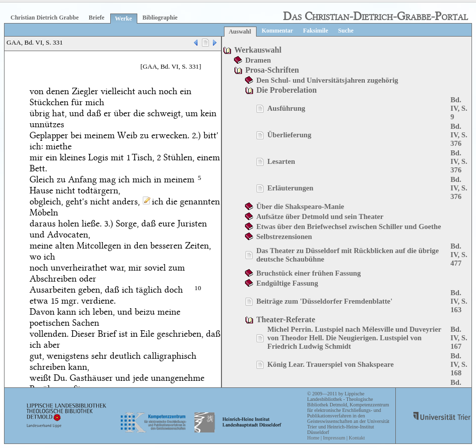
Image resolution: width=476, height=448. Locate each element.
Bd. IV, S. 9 (459, 108)
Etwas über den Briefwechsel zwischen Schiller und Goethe (348, 227)
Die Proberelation (286, 90)
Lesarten (281, 161)
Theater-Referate (286, 319)
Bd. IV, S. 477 (459, 255)
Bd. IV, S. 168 (459, 364)
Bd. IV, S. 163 (459, 301)
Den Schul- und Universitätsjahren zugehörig (327, 80)
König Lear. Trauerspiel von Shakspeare (330, 364)
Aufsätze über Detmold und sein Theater (320, 216)
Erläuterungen (290, 188)
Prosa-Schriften (272, 70)
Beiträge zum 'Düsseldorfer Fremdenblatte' (324, 301)
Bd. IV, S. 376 (459, 135)
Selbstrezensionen (284, 237)
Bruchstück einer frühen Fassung (308, 273)
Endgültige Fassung (287, 283)
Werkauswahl (258, 50)
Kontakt (357, 438)
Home (313, 438)
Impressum (334, 438)
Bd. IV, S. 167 (459, 338)
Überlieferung (289, 135)
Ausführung (286, 108)
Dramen (258, 60)
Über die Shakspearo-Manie (300, 206)
